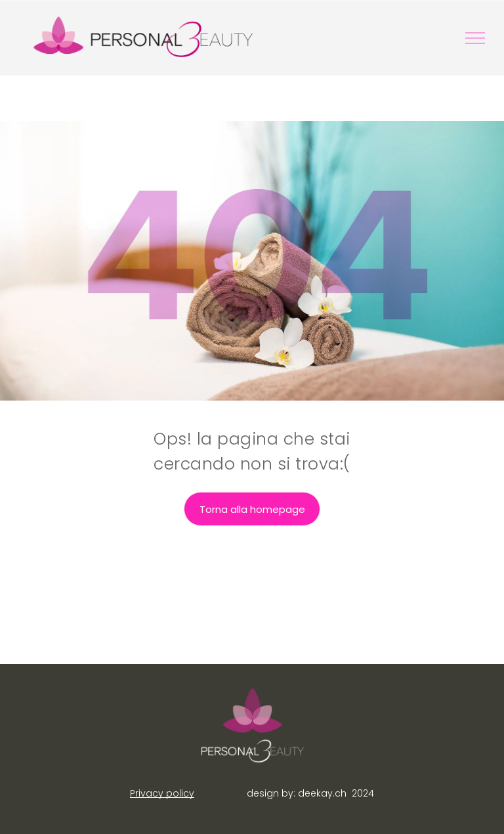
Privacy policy (162, 793)
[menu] (475, 38)
